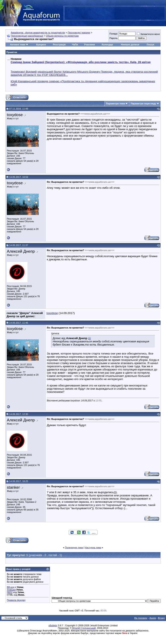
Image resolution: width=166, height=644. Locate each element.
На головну (141, 618)
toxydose (15, 115)
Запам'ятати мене (148, 34)
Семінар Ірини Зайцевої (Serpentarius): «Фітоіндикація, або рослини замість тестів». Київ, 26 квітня (81, 62)
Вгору (161, 618)
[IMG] (10, 592)
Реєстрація (59, 45)
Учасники (89, 45)
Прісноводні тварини (79, 33)
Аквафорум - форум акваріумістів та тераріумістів (38, 33)
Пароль (113, 38)
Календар (107, 45)
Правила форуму (16, 600)
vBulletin (53, 625)
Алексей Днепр (21, 251)
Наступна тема (93, 547)
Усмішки (11, 590)
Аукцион (41, 45)
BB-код (11, 587)
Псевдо (113, 34)
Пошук (150, 45)
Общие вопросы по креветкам (62, 36)
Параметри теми (115, 104)
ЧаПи (75, 45)
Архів (153, 618)
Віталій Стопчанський (84, 628)
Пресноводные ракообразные (27, 36)
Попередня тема (74, 547)
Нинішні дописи (130, 45)
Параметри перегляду (143, 104)
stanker (13, 487)
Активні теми (18, 45)
